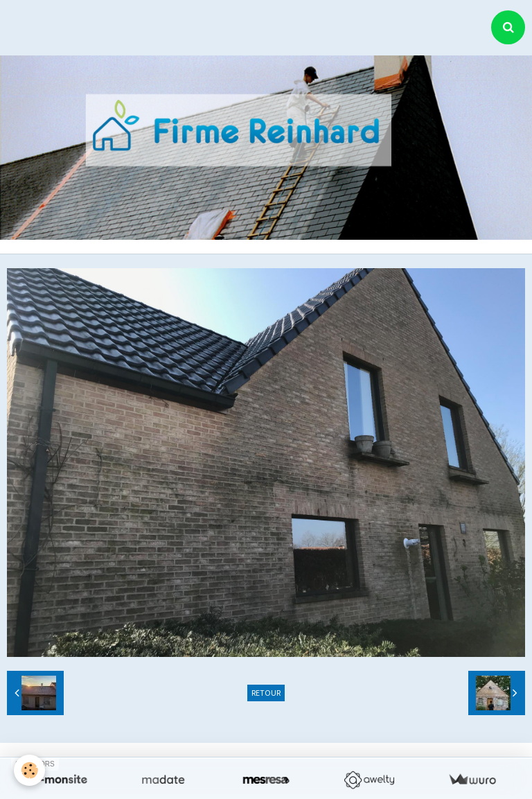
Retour (266, 693)
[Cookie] (29, 770)
